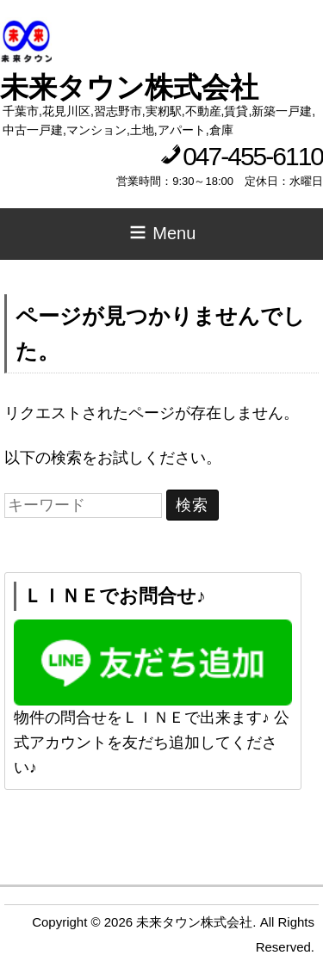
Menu (162, 232)
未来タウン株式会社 (129, 87)
